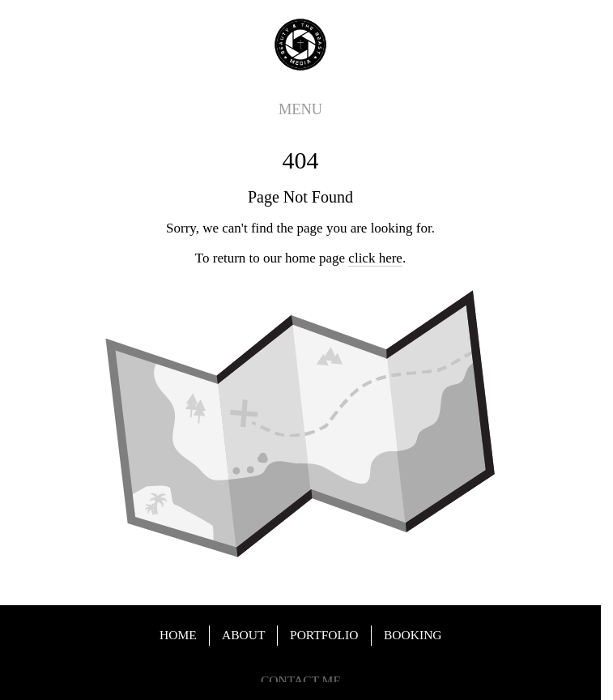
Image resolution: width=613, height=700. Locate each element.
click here (375, 258)
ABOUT (243, 635)
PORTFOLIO (324, 635)
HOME (178, 635)
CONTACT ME (301, 681)
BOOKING (413, 635)
